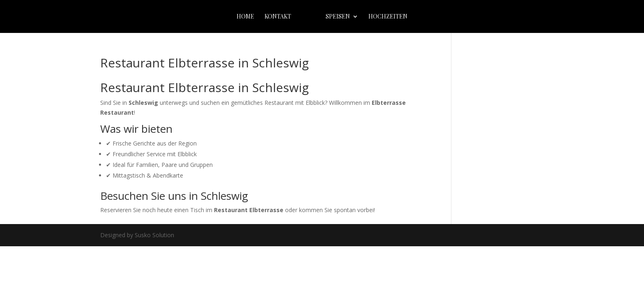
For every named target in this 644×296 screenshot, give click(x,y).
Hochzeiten (388, 17)
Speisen (338, 17)
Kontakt (278, 17)
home (245, 17)
